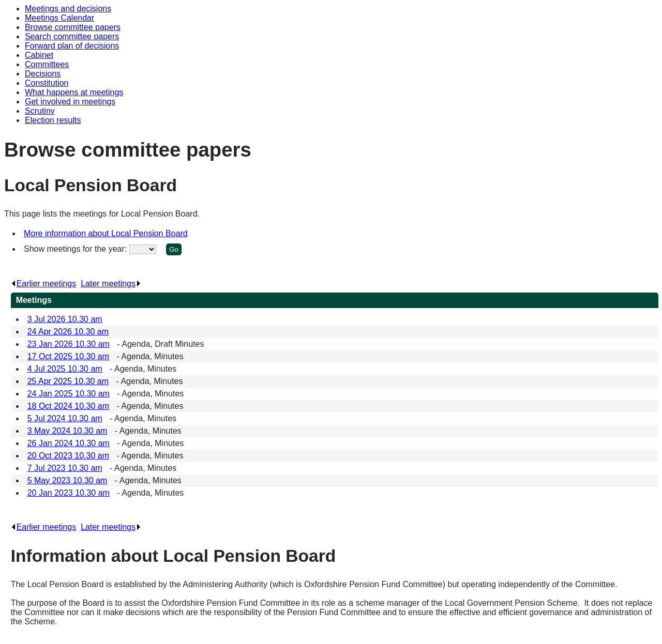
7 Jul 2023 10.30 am (65, 468)
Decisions (43, 74)
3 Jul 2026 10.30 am (65, 319)
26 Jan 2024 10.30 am (69, 443)
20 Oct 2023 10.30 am (68, 456)
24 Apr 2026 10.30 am (68, 332)
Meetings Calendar (59, 18)
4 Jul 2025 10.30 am (65, 369)
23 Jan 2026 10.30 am (69, 344)
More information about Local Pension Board (106, 233)
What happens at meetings (74, 92)
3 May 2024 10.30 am (67, 431)
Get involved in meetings (70, 102)
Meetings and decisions (68, 9)
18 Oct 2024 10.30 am (68, 406)
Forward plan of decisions (72, 46)
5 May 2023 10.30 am (67, 480)
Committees (47, 64)
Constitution (47, 83)
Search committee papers (72, 36)
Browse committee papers (73, 27)
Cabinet (39, 55)
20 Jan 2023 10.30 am (69, 493)
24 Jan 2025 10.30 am (69, 394)
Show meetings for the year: (77, 249)
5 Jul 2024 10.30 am (65, 418)
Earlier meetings (44, 283)
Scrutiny (40, 111)
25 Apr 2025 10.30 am (68, 381)
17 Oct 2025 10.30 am (68, 356)
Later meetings (111, 283)
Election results (53, 120)
